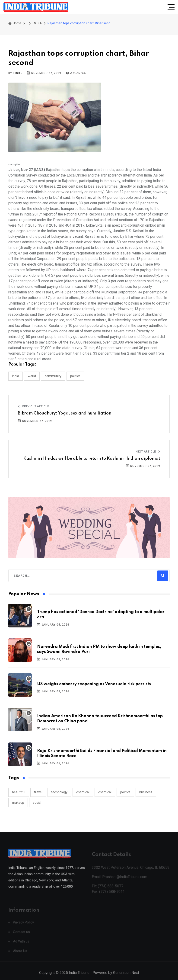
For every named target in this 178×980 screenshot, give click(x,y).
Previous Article (33, 406)
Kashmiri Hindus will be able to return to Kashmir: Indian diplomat (92, 459)
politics (125, 792)
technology (59, 792)
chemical (83, 792)
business (146, 792)
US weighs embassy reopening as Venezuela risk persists (94, 684)
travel (38, 792)
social (37, 803)
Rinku (17, 73)
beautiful (19, 792)
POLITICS (75, 376)
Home (15, 23)
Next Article (148, 452)
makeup (18, 803)
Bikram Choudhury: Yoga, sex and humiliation (65, 413)
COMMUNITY (53, 376)
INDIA (37, 23)
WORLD (32, 376)
